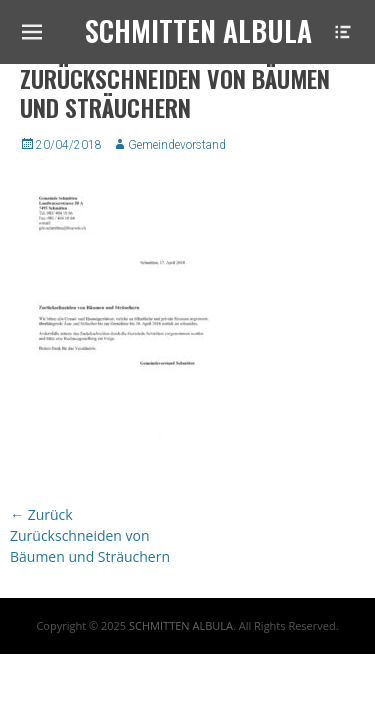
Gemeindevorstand (177, 145)
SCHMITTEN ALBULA (181, 625)
